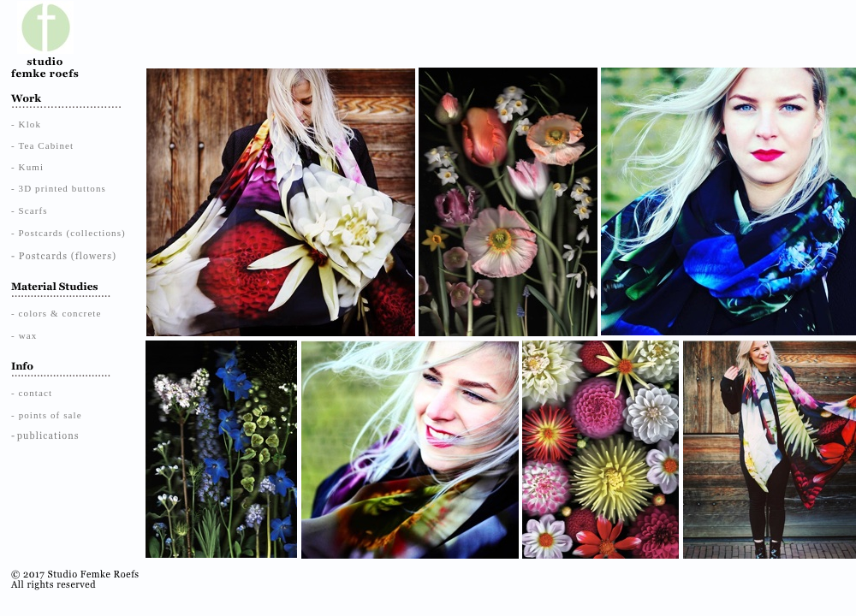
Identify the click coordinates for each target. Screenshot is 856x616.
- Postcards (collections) (68, 233)
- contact (32, 393)
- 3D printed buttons (59, 188)
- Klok (26, 124)
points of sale (51, 415)
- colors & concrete (56, 313)
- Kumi (27, 167)
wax (28, 335)
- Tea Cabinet (42, 145)
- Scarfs (30, 210)
